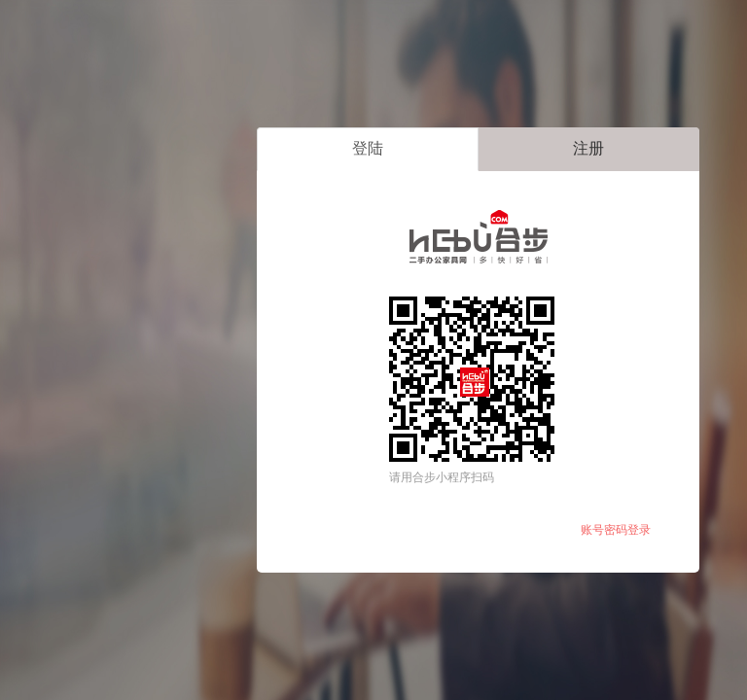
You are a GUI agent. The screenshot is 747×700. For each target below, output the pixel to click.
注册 (588, 148)
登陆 (368, 148)
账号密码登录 (616, 530)
